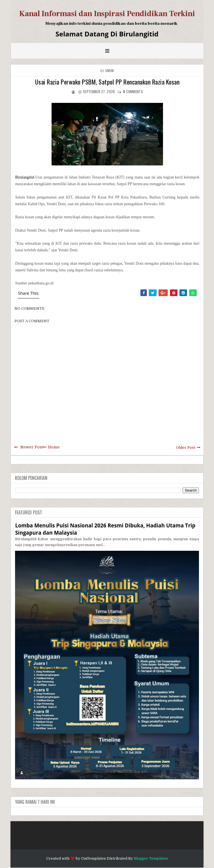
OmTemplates (93, 858)
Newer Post (32, 447)
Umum (110, 70)
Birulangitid (25, 177)
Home (54, 447)
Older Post (186, 447)
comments (133, 91)
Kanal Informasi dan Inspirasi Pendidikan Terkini (107, 14)
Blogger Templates (151, 858)
